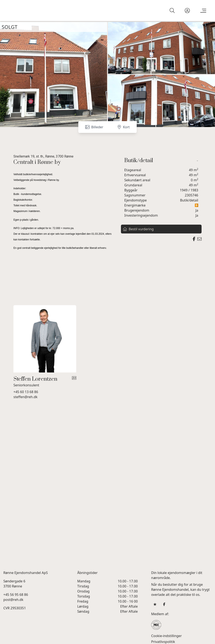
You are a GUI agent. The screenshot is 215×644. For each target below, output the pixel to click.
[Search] (172, 11)
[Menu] (202, 11)
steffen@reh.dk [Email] (26, 397)
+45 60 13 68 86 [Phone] (26, 392)
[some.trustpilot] (155, 604)
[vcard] (74, 382)
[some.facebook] (164, 604)
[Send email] (199, 239)
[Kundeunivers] (187, 11)
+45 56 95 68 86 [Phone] (16, 594)
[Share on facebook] (194, 239)
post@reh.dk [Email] (13, 599)
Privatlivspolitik (163, 641)
